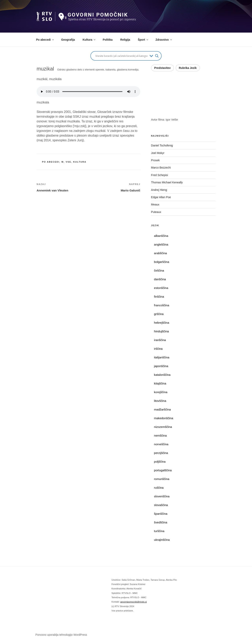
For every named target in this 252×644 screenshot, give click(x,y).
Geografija (68, 40)
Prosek (155, 160)
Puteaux (156, 212)
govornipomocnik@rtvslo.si (134, 602)
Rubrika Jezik (188, 68)
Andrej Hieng (159, 190)
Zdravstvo (164, 40)
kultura (80, 162)
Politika (108, 40)
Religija (125, 40)
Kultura (89, 40)
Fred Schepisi (160, 175)
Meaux (155, 204)
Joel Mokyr (158, 153)
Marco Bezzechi (161, 168)
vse (68, 162)
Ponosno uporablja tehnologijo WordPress (61, 635)
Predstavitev (162, 68)
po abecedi (51, 162)
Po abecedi (45, 40)
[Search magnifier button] (157, 56)
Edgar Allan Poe (161, 197)
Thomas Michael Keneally (167, 182)
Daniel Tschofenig (162, 145)
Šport (143, 40)
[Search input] (121, 56)
